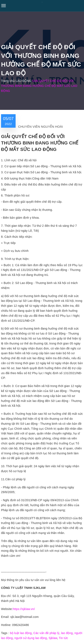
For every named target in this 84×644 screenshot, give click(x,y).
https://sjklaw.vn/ (24, 609)
